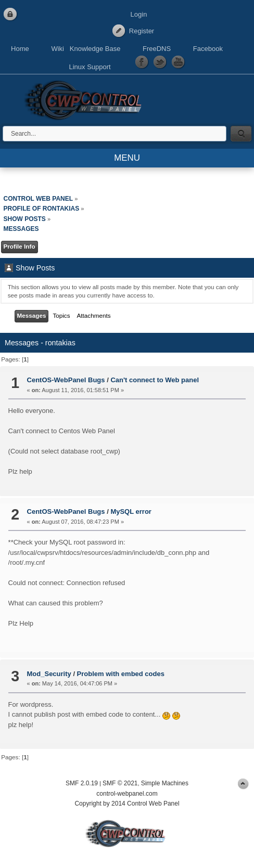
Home (20, 49)
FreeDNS (157, 49)
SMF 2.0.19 (82, 783)
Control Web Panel (86, 99)
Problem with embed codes (121, 674)
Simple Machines (165, 783)
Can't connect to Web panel (155, 380)
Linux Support (90, 67)
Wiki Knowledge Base (86, 49)
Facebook (208, 49)
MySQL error (131, 511)
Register (142, 31)
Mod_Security (49, 674)
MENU (127, 158)
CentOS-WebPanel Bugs (66, 380)
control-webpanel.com (127, 794)
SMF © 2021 (120, 783)
